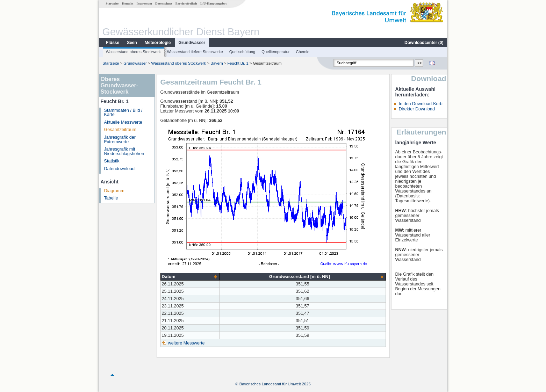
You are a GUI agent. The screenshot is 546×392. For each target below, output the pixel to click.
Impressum (144, 3)
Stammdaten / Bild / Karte (123, 113)
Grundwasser (192, 43)
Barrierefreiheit (186, 3)
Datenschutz (164, 3)
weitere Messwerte (186, 343)
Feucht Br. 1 (238, 63)
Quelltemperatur (275, 52)
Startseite (112, 3)
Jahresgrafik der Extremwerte (120, 140)
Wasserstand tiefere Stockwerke (195, 52)
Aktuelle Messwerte (123, 122)
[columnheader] (190, 277)
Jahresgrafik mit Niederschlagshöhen (124, 151)
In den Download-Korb (420, 104)
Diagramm (114, 191)
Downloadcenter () (424, 43)
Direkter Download (417, 109)
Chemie (303, 52)
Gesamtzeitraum (120, 130)
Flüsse (113, 43)
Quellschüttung (242, 52)
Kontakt (128, 3)
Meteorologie (158, 43)
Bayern (217, 63)
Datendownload (120, 169)
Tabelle (111, 198)
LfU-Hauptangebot (213, 3)
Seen (132, 43)
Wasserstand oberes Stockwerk (133, 52)
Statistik (112, 161)
